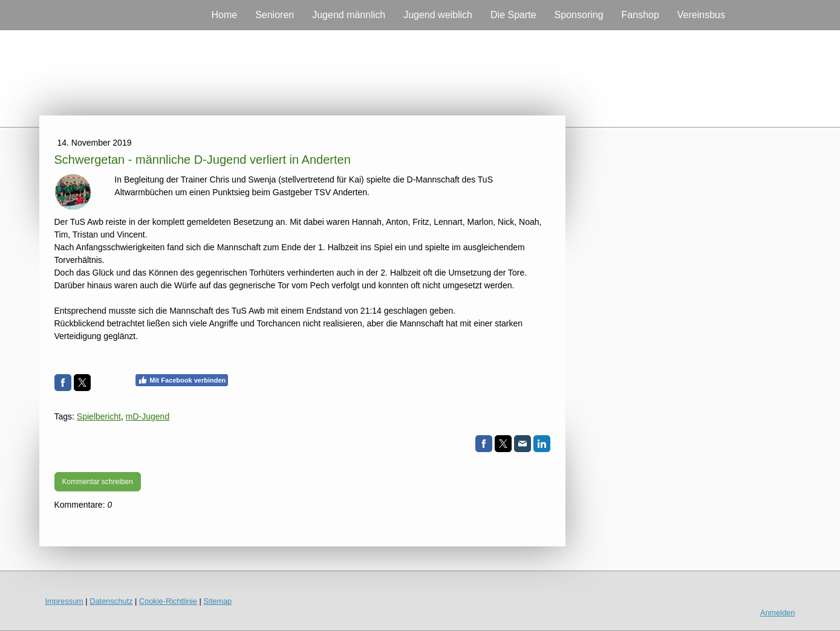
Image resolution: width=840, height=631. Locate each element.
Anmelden (778, 613)
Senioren (275, 15)
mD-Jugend (148, 416)
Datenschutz (111, 601)
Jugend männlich (349, 15)
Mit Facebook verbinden (182, 380)
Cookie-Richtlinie (168, 601)
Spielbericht (99, 416)
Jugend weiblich (438, 15)
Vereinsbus (701, 15)
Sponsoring (579, 15)
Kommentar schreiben (98, 482)
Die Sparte (513, 15)
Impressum (64, 601)
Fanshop (640, 15)
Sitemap (217, 601)
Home (224, 15)
